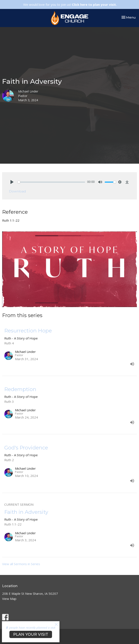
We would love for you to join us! (70, 4)
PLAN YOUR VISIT (31, 634)
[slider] (51, 182)
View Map (9, 599)
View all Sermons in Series (21, 564)
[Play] (12, 182)
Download (17, 191)
